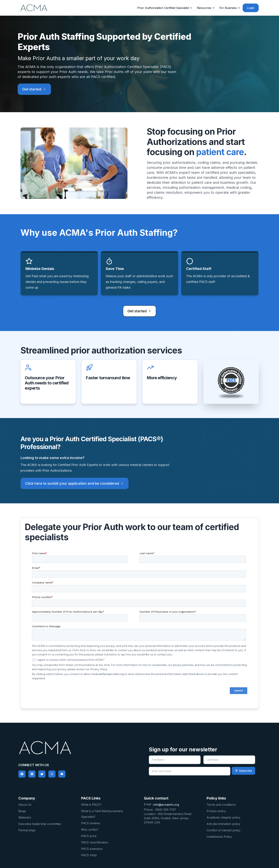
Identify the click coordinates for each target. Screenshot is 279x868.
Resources (206, 8)
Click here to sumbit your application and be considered (75, 483)
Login (251, 8)
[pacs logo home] (77, 748)
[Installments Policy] (234, 836)
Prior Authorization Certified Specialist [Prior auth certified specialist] (165, 8)
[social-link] (22, 774)
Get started (34, 89)
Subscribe (243, 771)
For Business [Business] (230, 8)
